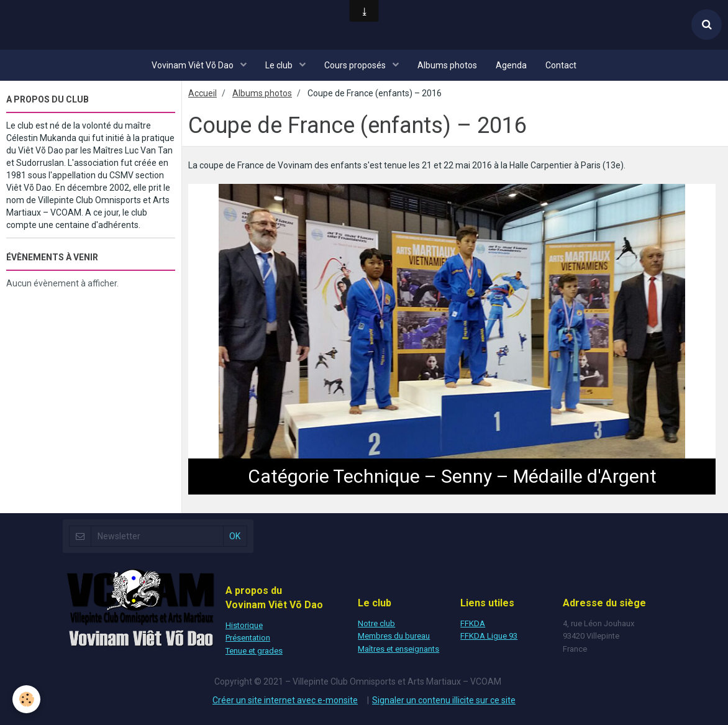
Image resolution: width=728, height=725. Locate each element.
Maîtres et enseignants (398, 649)
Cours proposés (356, 65)
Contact (561, 65)
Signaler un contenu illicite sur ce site (444, 700)
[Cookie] (26, 699)
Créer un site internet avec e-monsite (285, 700)
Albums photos (447, 65)
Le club (280, 65)
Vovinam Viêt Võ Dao (193, 65)
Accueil (202, 93)
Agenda (511, 65)
